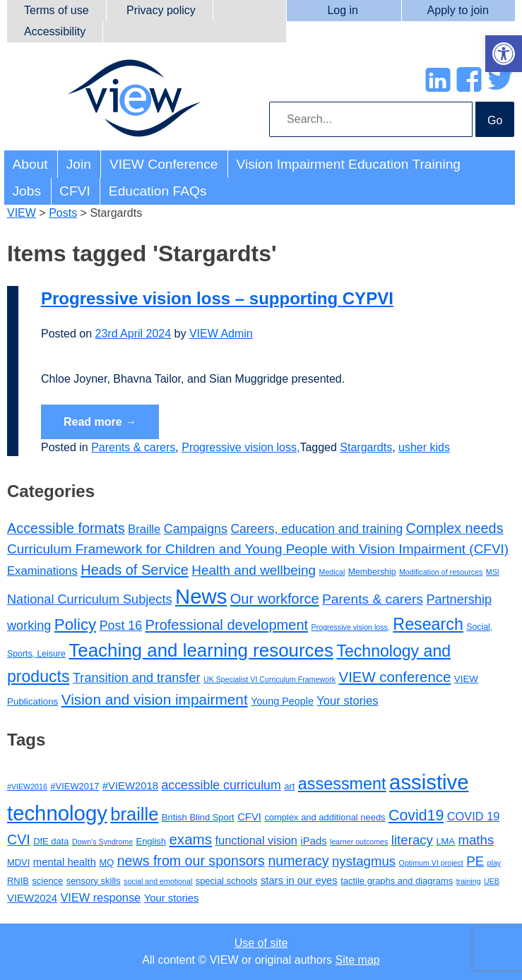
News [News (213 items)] (201, 596)
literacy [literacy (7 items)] (412, 840)
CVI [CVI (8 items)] (19, 839)
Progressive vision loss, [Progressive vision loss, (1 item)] (351, 627)
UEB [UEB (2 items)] (492, 881)
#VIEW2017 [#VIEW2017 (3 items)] (75, 786)
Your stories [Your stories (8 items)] (347, 701)
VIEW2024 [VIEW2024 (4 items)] (32, 898)
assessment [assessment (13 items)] (342, 784)
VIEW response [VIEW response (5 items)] (100, 897)
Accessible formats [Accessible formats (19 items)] (66, 528)
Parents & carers (133, 447)
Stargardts (366, 447)
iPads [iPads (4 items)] (313, 841)
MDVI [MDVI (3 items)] (18, 862)
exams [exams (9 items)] (190, 839)
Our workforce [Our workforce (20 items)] (275, 599)
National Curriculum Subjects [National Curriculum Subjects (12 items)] (90, 599)
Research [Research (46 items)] (428, 624)
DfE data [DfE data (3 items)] (51, 841)
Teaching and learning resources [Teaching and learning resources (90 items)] (201, 650)
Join (79, 164)
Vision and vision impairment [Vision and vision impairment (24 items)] (155, 699)
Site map (358, 960)
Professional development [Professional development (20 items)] (227, 625)
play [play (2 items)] (494, 863)
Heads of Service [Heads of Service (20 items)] (135, 570)
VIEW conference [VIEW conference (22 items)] (395, 677)
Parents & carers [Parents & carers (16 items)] (373, 599)
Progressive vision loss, (241, 447)
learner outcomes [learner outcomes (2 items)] (359, 842)
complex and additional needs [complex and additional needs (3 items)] (325, 817)
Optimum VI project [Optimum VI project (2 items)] (431, 863)
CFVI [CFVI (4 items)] (249, 817)
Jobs (27, 191)
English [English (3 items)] (151, 841)
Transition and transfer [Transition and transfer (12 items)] (137, 678)
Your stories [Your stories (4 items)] (172, 898)
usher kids (424, 447)
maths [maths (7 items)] (476, 840)
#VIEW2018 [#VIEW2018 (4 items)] (130, 786)
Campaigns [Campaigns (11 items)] (196, 529)
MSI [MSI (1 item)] (493, 572)
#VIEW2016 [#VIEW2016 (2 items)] (27, 787)
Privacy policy (161, 10)
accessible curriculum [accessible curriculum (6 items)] (221, 785)
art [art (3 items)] (289, 786)
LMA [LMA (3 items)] (445, 841)
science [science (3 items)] (47, 881)
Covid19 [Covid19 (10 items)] (416, 815)
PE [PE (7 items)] (475, 861)
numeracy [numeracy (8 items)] (298, 861)
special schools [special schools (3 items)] (227, 881)
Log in (343, 10)
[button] (504, 54)
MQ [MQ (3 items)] (106, 862)
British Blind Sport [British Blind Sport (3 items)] (198, 817)
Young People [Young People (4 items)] (282, 701)
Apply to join (458, 10)
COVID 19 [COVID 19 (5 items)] (474, 816)
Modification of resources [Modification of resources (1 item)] (441, 572)
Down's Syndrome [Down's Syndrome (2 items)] (102, 842)
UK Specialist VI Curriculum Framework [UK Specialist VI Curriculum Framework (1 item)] (269, 679)
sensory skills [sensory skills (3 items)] (94, 881)
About (30, 164)
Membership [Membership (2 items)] (372, 572)
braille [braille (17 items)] (134, 814)
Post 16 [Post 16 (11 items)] (121, 626)
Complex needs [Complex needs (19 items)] (455, 528)
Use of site (261, 943)
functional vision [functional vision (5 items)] (256, 840)
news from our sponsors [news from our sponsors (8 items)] (191, 861)
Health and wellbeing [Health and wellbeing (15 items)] (254, 570)
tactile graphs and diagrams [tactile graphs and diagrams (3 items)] (397, 881)
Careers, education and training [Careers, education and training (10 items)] (316, 529)
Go (495, 120)
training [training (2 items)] (469, 881)
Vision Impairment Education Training (349, 164)
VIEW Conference (164, 164)
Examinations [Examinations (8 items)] (42, 571)
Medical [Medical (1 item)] (332, 572)
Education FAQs (158, 191)
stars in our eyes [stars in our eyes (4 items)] (299, 880)
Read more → (100, 422)
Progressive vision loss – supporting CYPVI (217, 298)
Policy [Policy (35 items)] (75, 625)
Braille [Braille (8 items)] (144, 529)
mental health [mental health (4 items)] (65, 862)
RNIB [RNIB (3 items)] (18, 881)
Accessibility (55, 31)
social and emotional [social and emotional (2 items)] (158, 881)
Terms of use (57, 10)
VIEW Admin (221, 334)
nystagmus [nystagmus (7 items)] (364, 861)
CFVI (75, 191)
